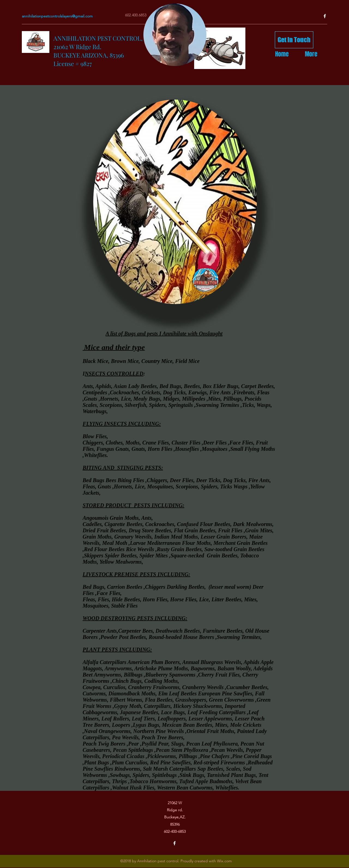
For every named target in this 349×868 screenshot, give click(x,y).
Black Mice (95, 361)
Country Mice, (158, 361)
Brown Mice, (126, 361)
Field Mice (187, 361)
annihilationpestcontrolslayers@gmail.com (57, 16)
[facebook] (325, 16)
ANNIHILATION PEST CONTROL (97, 38)
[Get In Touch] (294, 40)
